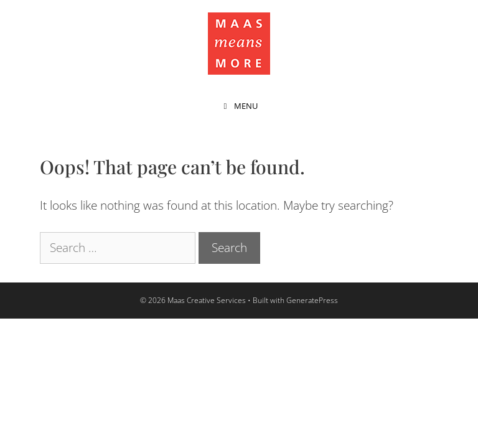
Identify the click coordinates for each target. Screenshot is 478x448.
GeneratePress (312, 300)
